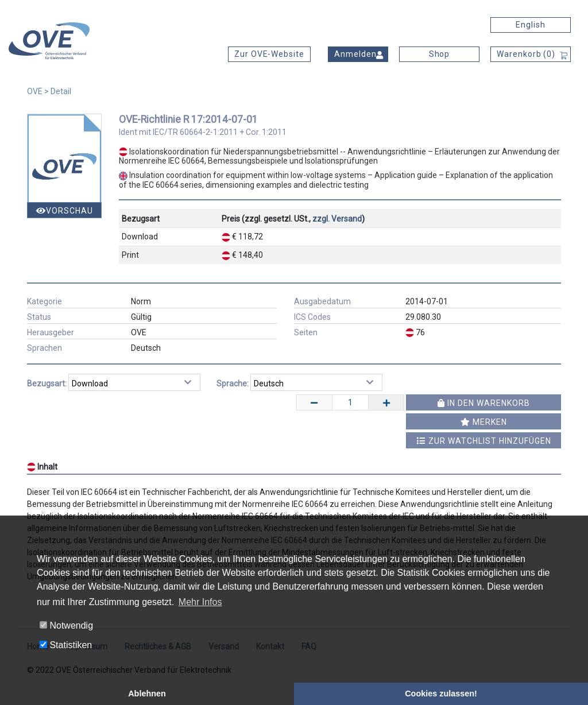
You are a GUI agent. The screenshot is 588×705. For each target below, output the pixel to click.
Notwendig (66, 625)
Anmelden (355, 54)
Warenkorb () (526, 54)
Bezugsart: (47, 384)
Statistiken (66, 645)
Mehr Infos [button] (200, 602)
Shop (440, 54)
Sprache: (233, 384)
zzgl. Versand (337, 219)
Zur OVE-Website (269, 54)
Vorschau (65, 211)
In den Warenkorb (484, 403)
